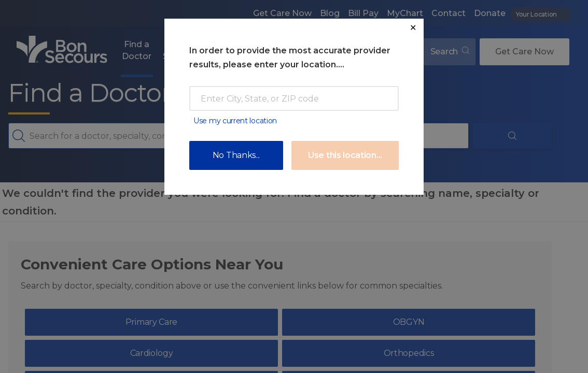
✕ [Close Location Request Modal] (413, 28)
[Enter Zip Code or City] (294, 98)
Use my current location (235, 121)
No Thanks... (236, 155)
